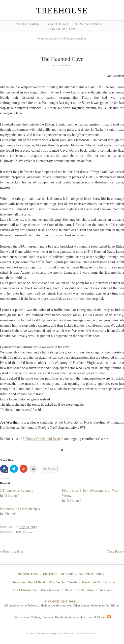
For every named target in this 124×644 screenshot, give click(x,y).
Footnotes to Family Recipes (20, 509)
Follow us (20, 617)
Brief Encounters (25, 590)
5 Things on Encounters (16, 491)
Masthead (57, 24)
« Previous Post (12, 552)
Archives (105, 590)
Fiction (27, 532)
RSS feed (102, 617)
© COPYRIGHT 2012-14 (62, 601)
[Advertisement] (22, 77)
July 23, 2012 (28, 527)
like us (46, 617)
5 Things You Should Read (41, 439)
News (68, 590)
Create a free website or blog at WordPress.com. (51, 633)
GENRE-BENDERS (93, 574)
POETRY (68, 574)
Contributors (62, 29)
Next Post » (115, 552)
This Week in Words (63, 582)
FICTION (50, 574)
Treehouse (62, 11)
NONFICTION (28, 574)
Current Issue (88, 24)
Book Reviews (51, 590)
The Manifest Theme (86, 633)
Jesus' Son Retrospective (98, 582)
